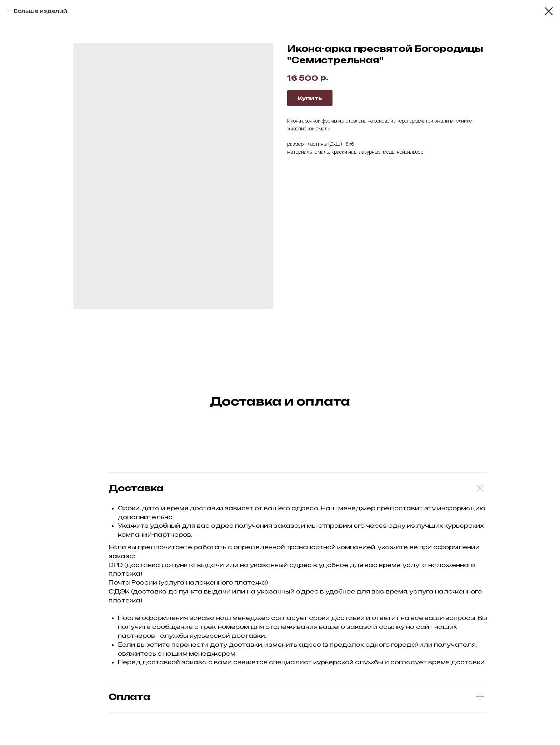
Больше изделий (40, 11)
